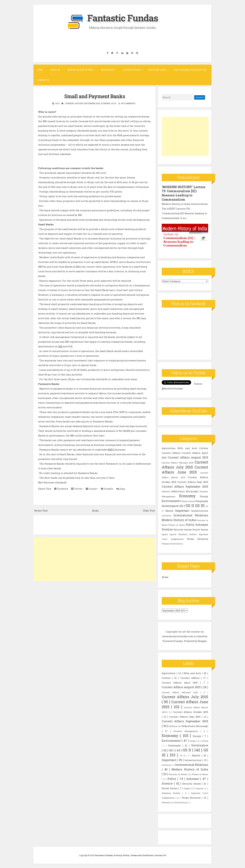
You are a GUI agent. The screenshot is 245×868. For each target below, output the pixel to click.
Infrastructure (200, 510)
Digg (121, 489)
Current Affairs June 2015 (185, 469)
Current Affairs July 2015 (185, 464)
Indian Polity (108, 70)
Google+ (92, 489)
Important (182, 510)
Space (165, 534)
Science (167, 529)
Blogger (202, 640)
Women (166, 543)
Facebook (61, 489)
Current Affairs (132, 70)
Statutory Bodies (187, 534)
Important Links (157, 70)
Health (169, 510)
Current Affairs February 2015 (178, 462)
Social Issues (200, 529)
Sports (173, 534)
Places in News (177, 524)
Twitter (77, 489)
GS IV (183, 755)
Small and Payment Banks (95, 96)
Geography (202, 501)
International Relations (191, 515)
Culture (204, 448)
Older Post (149, 511)
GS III (114, 103)
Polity (190, 524)
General (191, 501)
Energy (204, 496)
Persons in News (178, 774)
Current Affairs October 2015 (191, 711)
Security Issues (183, 529)
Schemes (202, 524)
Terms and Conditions (142, 855)
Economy (106, 103)
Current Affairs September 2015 (82, 103)
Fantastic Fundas (122, 18)
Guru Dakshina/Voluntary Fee (190, 70)
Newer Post (41, 511)
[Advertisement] (95, 559)
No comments (128, 103)
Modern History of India (80, 70)
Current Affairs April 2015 (181, 682)
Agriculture (169, 448)
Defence (166, 491)
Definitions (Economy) (185, 491)
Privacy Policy (122, 855)
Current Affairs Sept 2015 (193, 481)
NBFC (111, 450)
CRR (60, 346)
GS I (182, 505)
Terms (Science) (197, 538)
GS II (190, 505)
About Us (55, 70)
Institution (166, 515)
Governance (170, 505)
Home (40, 70)
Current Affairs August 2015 (188, 457)
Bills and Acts (187, 448)
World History (177, 543)
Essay (185, 501)
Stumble (107, 489)
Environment (171, 500)
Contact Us (43, 80)
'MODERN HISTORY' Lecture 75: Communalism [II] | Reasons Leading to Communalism (184, 193)
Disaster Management (187, 731)
